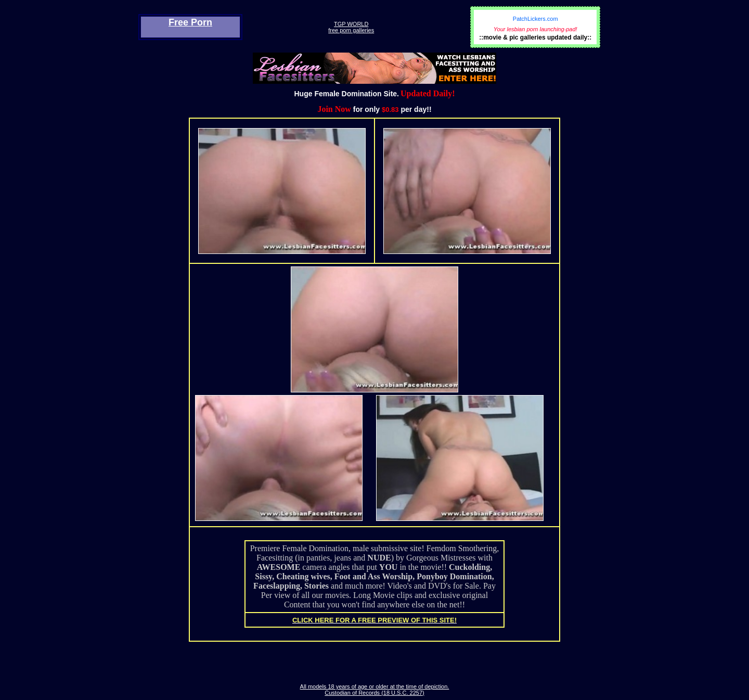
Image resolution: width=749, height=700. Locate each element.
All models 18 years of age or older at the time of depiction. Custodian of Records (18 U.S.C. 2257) (375, 690)
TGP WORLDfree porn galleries (351, 27)
